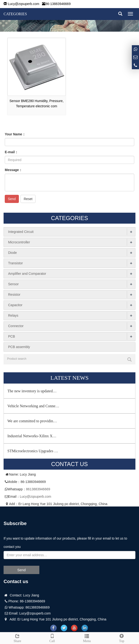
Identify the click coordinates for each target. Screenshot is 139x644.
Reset (28, 199)
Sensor (13, 284)
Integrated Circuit (21, 232)
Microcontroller (19, 242)
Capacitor (15, 305)
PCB (12, 336)
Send (12, 199)
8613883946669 (38, 489)
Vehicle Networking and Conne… (33, 406)
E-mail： (11, 152)
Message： (13, 170)
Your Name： (15, 134)
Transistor (15, 263)
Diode (13, 253)
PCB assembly (19, 347)
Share (17, 638)
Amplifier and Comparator (27, 274)
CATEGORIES (15, 14)
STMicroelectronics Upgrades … (33, 451)
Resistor (14, 295)
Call (52, 638)
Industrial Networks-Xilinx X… (32, 436)
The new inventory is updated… (32, 391)
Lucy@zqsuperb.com (24, 4)
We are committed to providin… (32, 421)
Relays (13, 315)
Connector (16, 326)
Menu (87, 638)
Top (122, 638)
